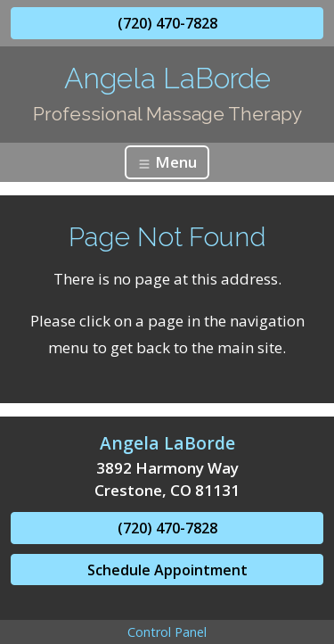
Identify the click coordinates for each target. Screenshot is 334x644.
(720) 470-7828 (167, 23)
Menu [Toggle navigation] (167, 162)
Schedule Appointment (167, 570)
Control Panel (167, 632)
